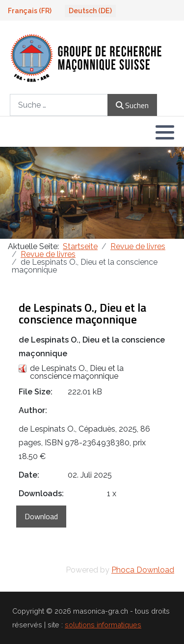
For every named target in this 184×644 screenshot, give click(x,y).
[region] (92, 193)
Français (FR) (30, 11)
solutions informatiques (103, 625)
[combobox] (59, 105)
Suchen (132, 105)
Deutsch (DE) (90, 11)
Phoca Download (143, 570)
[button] (165, 132)
